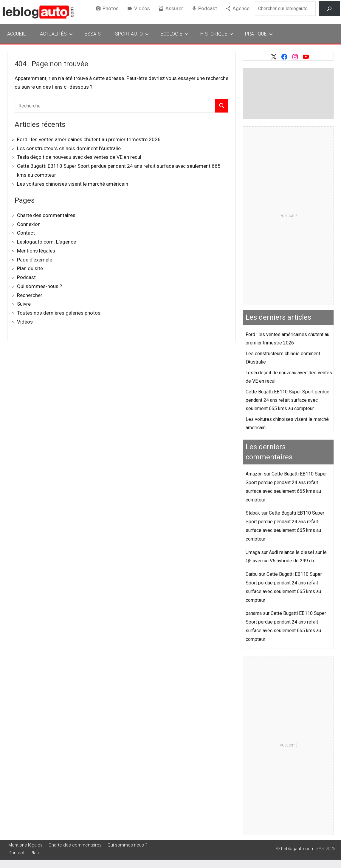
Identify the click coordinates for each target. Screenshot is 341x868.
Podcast (208, 8)
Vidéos (142, 8)
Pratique (259, 34)
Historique (217, 34)
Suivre (24, 304)
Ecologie (175, 34)
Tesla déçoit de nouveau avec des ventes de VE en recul (79, 157)
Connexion (29, 224)
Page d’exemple (35, 260)
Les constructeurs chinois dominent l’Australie (69, 148)
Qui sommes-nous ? (39, 286)
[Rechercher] (329, 9)
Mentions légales (36, 251)
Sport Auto (132, 34)
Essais (93, 34)
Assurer (174, 8)
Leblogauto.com (298, 849)
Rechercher (30, 295)
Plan (35, 853)
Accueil (16, 34)
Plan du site (30, 268)
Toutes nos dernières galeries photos (59, 313)
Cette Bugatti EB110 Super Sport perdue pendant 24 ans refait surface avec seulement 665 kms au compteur (287, 400)
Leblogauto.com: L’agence (46, 242)
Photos (111, 8)
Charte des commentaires (46, 215)
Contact (26, 233)
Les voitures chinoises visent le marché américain (73, 184)
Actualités (56, 34)
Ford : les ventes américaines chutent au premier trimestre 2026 (89, 139)
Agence (241, 8)
